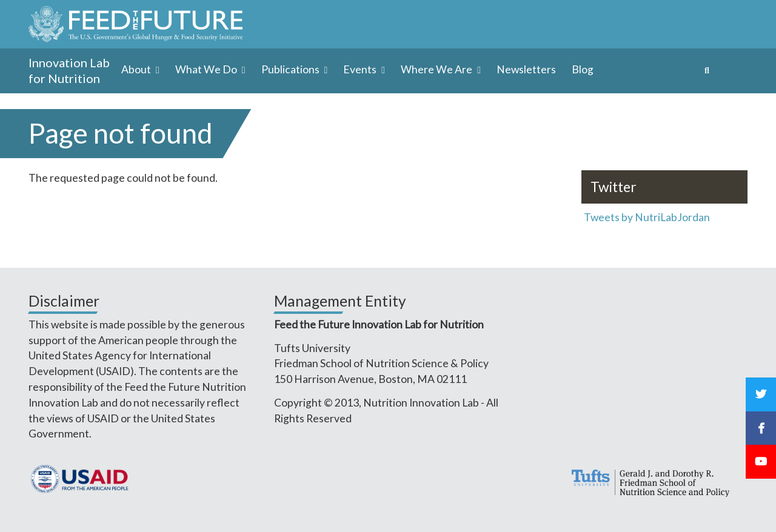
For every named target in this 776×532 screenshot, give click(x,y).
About (137, 69)
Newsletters (526, 69)
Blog (583, 69)
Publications (291, 69)
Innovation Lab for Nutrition (69, 70)
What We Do (207, 69)
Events (361, 69)
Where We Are (437, 69)
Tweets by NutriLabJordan (648, 217)
